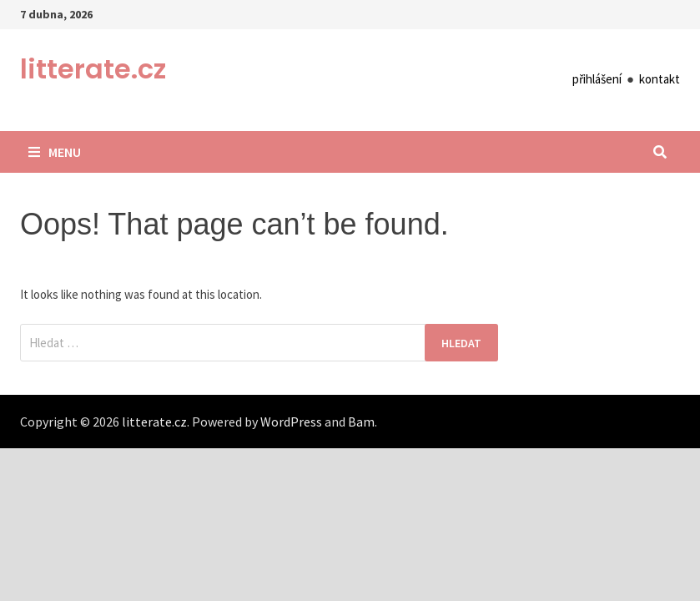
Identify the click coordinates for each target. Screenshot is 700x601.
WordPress (291, 422)
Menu (55, 152)
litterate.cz (93, 69)
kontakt (660, 79)
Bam (361, 422)
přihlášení (597, 79)
